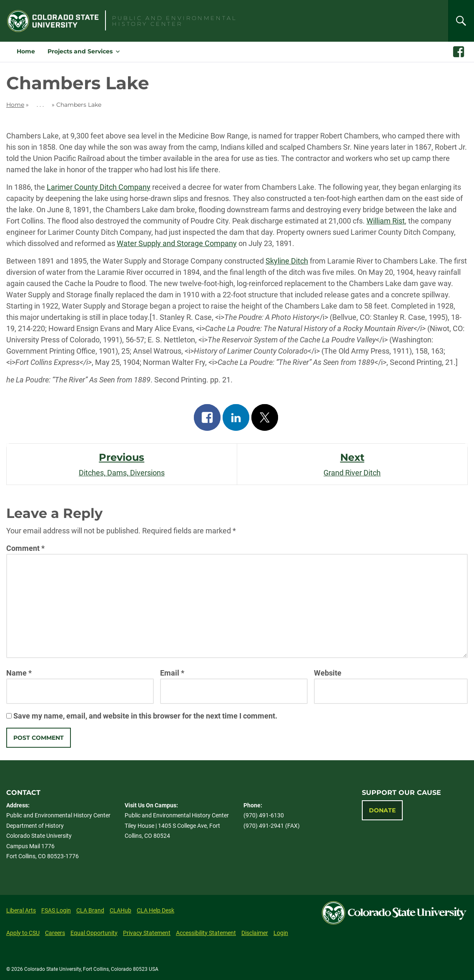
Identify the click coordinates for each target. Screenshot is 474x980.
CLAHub (120, 910)
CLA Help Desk (155, 910)
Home (26, 51)
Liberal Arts (21, 910)
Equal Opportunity (94, 933)
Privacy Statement (147, 933)
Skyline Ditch (287, 261)
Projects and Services (80, 51)
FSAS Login (56, 910)
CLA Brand (90, 910)
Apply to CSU (23, 933)
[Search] (461, 21)
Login (281, 933)
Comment (25, 548)
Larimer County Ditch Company (99, 187)
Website (328, 673)
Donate (382, 810)
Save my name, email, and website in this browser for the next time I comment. (145, 716)
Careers (55, 933)
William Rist (386, 221)
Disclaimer (255, 933)
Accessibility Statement (206, 933)
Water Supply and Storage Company (177, 243)
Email (172, 673)
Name (19, 673)
